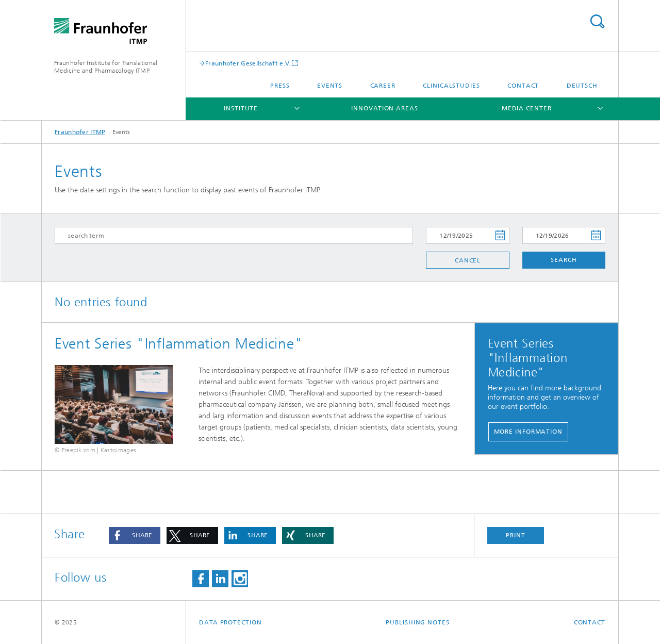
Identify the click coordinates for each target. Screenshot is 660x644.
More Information (528, 432)
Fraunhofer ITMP (80, 132)
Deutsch (582, 86)
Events (330, 86)
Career (383, 86)
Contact (523, 86)
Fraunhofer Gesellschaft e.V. (247, 63)
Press (280, 86)
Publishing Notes (417, 622)
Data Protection (230, 622)
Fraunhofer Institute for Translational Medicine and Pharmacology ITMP (106, 67)
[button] (135, 535)
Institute (241, 108)
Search (597, 21)
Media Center (527, 108)
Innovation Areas (384, 108)
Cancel (468, 260)
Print (516, 535)
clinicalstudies (451, 86)
